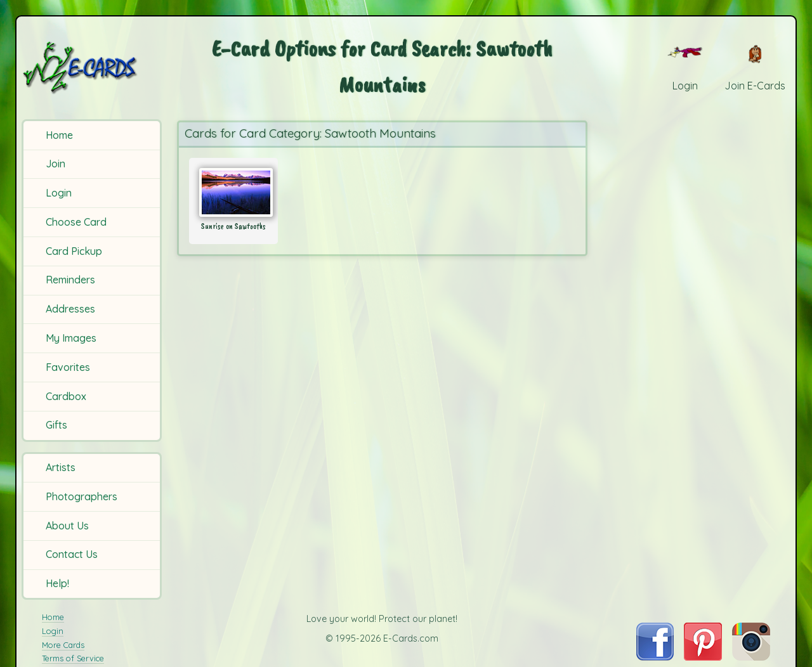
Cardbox (66, 396)
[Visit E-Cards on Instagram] (751, 657)
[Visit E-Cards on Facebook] (655, 657)
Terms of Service (73, 658)
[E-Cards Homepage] (94, 68)
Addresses (70, 309)
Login (59, 193)
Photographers (82, 496)
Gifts (56, 425)
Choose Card (76, 222)
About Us (67, 526)
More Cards (63, 645)
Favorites (68, 367)
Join (56, 164)
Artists (61, 467)
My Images (71, 338)
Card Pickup (74, 251)
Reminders (70, 280)
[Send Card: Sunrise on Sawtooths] (233, 192)
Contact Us (72, 554)
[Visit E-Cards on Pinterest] (703, 657)
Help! (57, 583)
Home (59, 135)
